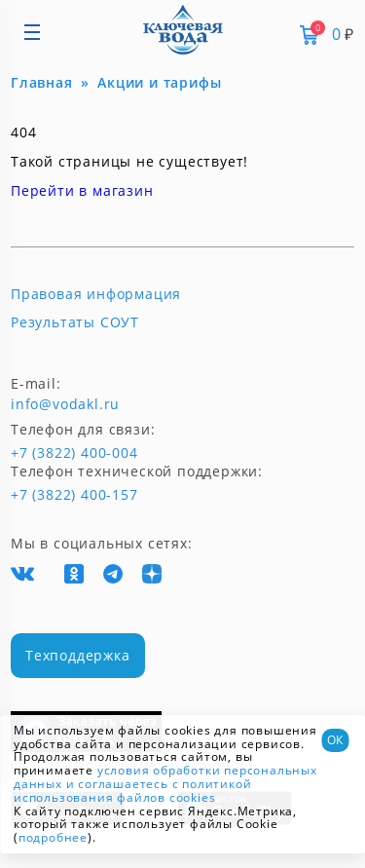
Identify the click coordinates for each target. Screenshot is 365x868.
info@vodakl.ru (65, 404)
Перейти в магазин (82, 190)
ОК (335, 740)
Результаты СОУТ (75, 322)
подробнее (53, 837)
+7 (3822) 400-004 (42, 453)
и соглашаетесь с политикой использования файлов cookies (132, 791)
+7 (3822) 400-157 (66, 495)
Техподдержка (78, 655)
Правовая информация (96, 294)
